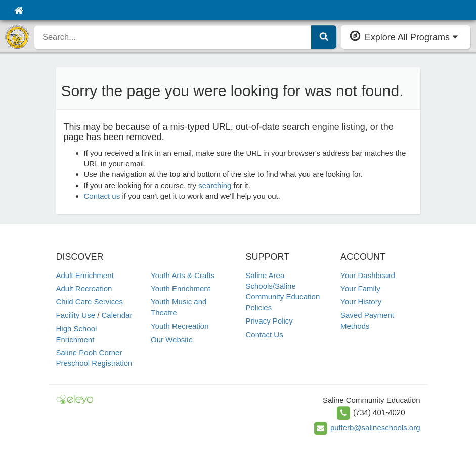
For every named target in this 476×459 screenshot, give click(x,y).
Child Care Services (90, 302)
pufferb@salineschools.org (375, 427)
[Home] (18, 10)
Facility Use (76, 315)
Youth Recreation (180, 326)
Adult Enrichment (85, 275)
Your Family (360, 288)
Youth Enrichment (181, 288)
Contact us (102, 196)
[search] (173, 37)
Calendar (117, 315)
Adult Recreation (84, 288)
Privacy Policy (269, 321)
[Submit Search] (324, 37)
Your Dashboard (368, 275)
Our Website (172, 339)
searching (215, 185)
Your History (361, 302)
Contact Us (265, 334)
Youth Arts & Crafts (183, 275)
